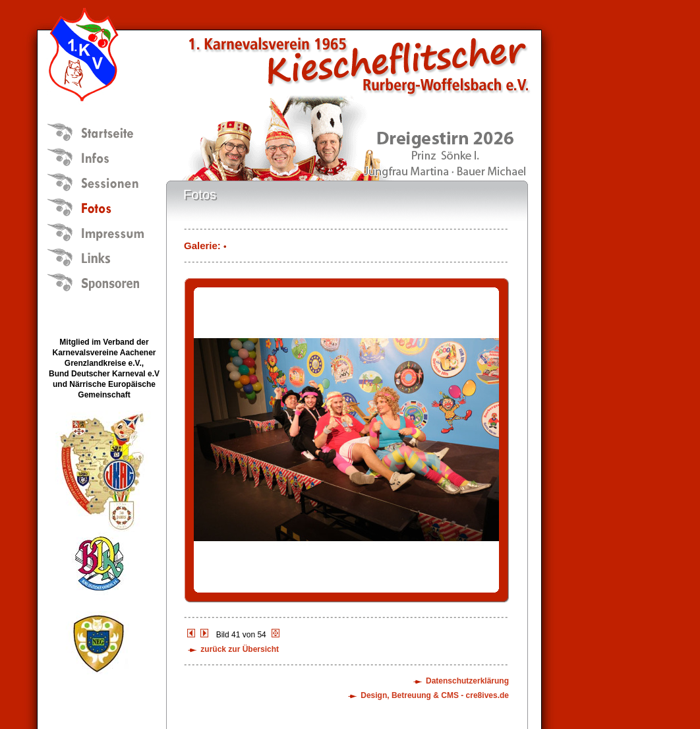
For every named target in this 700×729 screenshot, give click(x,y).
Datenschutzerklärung (467, 681)
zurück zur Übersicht (240, 649)
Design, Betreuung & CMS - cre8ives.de (435, 695)
